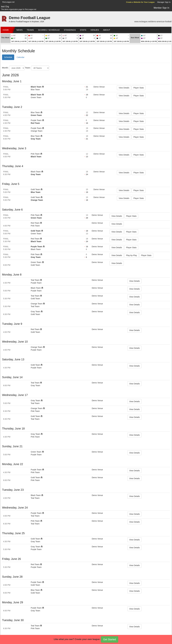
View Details (124, 88)
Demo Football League (29, 18)
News (20, 30)
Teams (30, 30)
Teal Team (35, 280)
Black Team (36, 87)
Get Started (110, 639)
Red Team (35, 123)
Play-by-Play (132, 255)
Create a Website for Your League (140, 2)
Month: (5, 68)
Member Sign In (161, 8)
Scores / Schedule (49, 30)
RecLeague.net (8, 2)
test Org (5, 7)
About (107, 30)
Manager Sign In (164, 2)
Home (6, 30)
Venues (95, 30)
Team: (28, 68)
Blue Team (35, 90)
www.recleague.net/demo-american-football (153, 22)
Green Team (36, 97)
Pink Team (35, 154)
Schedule (8, 57)
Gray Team (36, 139)
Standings (70, 30)
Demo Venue (99, 87)
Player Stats (139, 88)
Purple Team (36, 120)
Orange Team (37, 131)
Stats (83, 30)
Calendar (20, 57)
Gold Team (35, 189)
